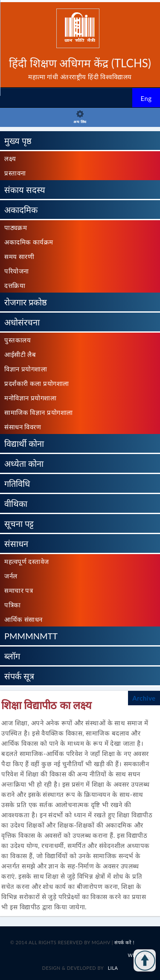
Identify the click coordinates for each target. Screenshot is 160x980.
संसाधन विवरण (23, 427)
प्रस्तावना (15, 173)
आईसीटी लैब (20, 354)
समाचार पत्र (19, 590)
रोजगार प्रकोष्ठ (26, 302)
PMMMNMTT (31, 636)
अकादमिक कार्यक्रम (29, 242)
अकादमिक (21, 210)
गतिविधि (17, 483)
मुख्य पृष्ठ (18, 141)
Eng (146, 98)
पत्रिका (13, 605)
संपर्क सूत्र (19, 676)
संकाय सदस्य (25, 190)
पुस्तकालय (17, 340)
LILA (112, 968)
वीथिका (16, 503)
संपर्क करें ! (124, 942)
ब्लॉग (12, 656)
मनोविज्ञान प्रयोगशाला (30, 398)
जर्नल (11, 576)
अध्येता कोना (24, 463)
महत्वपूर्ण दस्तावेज (27, 561)
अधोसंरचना (22, 322)
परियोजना (17, 271)
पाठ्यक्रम (16, 227)
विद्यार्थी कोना (24, 443)
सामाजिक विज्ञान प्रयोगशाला (39, 412)
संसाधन (16, 543)
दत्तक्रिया (15, 285)
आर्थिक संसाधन (23, 619)
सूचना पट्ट (19, 523)
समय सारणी (19, 256)
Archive (144, 698)
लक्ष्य (10, 158)
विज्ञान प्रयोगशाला (26, 369)
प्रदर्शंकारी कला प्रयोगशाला (37, 383)
